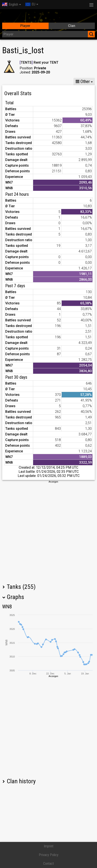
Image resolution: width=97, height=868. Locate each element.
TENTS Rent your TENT (39, 62)
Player (25, 26)
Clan (72, 26)
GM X (30, 81)
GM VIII (49, 81)
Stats (11, 81)
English (10, 4)
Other (83, 81)
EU (30, 4)
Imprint (49, 846)
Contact (48, 864)
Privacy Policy (49, 855)
